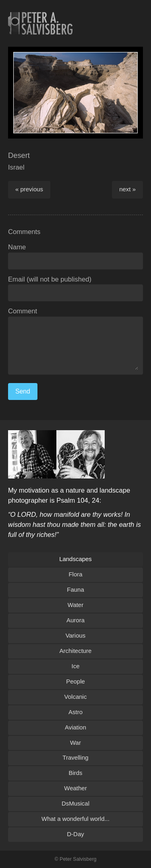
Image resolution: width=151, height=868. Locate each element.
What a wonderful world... (75, 819)
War (75, 743)
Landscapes (75, 559)
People (75, 681)
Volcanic (76, 697)
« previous (29, 189)
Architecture (76, 651)
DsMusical (75, 803)
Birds (75, 773)
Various (76, 635)
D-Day (75, 834)
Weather (75, 788)
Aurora (75, 620)
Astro (75, 712)
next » (127, 189)
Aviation (75, 727)
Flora (75, 574)
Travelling (75, 757)
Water (75, 605)
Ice (76, 666)
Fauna (75, 589)
